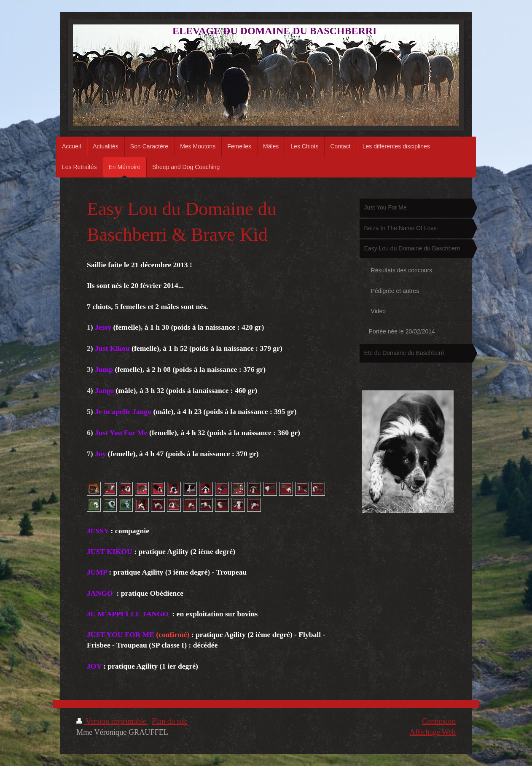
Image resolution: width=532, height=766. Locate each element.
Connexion (439, 721)
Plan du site (170, 721)
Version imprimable (112, 721)
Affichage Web (433, 732)
